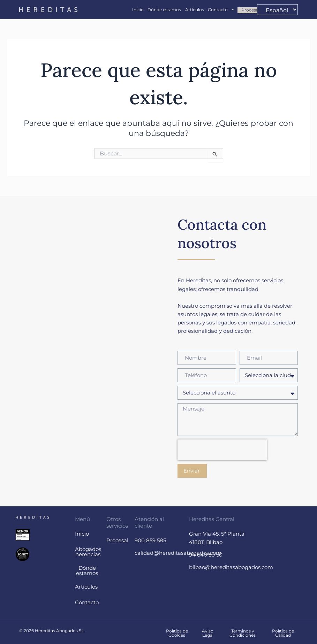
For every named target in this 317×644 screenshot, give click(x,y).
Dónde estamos (164, 10)
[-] (277, 10)
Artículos (195, 10)
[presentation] (222, 450)
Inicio (138, 10)
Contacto (221, 9)
